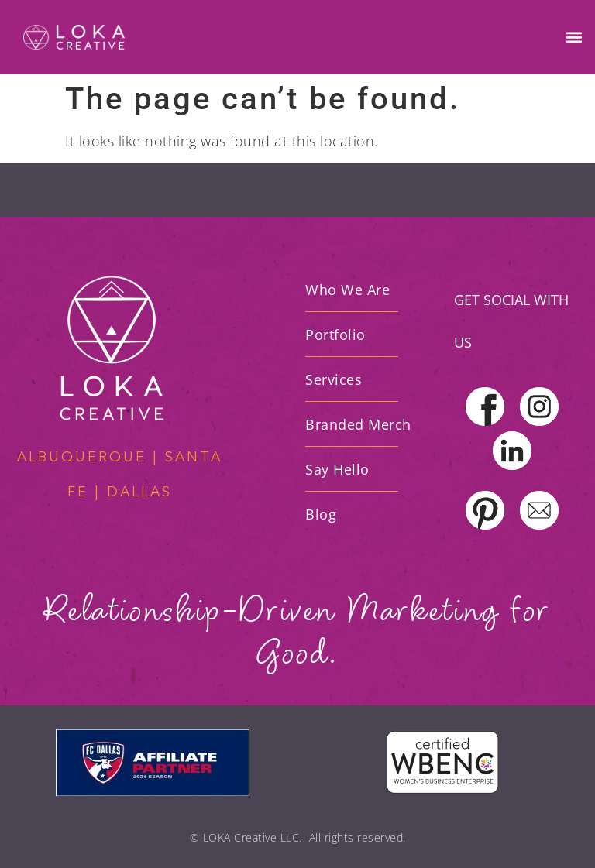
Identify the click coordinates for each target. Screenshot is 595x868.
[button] (574, 38)
